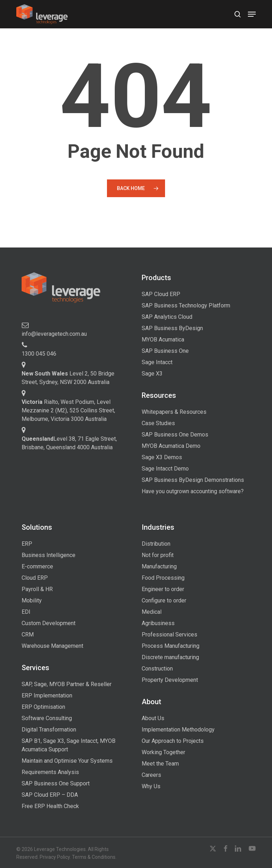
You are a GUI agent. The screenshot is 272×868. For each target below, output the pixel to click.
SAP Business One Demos (175, 435)
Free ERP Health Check (50, 806)
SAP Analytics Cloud (167, 317)
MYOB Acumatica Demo (171, 446)
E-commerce (37, 566)
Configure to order (164, 600)
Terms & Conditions (94, 857)
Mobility (32, 600)
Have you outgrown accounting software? (193, 491)
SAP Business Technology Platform (186, 305)
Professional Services (169, 635)
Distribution (156, 544)
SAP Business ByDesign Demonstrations (193, 480)
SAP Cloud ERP (161, 294)
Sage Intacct (157, 362)
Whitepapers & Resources (174, 412)
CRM (28, 635)
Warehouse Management (52, 646)
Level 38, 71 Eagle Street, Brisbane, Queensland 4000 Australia (69, 443)
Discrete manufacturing (170, 657)
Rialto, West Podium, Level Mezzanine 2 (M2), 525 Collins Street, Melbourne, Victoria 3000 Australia (68, 410)
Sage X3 (152, 374)
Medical (152, 612)
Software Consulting (47, 718)
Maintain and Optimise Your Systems (67, 761)
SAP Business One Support (56, 783)
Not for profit (158, 555)
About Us (153, 718)
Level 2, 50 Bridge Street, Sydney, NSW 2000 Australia (68, 378)
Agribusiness (158, 623)
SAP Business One (165, 351)
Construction (157, 669)
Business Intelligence (49, 555)
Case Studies (158, 423)
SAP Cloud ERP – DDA (50, 795)
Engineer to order (163, 589)
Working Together (163, 752)
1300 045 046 (39, 354)
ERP (27, 544)
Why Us (151, 786)
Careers (151, 775)
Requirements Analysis (50, 772)
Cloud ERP (35, 578)
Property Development (170, 680)
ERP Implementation (47, 695)
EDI (26, 612)
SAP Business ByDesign (172, 328)
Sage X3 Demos (162, 457)
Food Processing (163, 578)
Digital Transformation (49, 730)
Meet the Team (160, 764)
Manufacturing (159, 566)
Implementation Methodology (178, 730)
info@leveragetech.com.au (54, 334)
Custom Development (49, 623)
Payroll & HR (37, 589)
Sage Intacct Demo (165, 469)
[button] (252, 14)
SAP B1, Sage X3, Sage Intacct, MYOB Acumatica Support (69, 745)
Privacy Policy (55, 857)
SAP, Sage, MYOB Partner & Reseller (67, 684)
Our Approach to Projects (173, 741)
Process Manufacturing (171, 646)
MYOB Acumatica (163, 340)
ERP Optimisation (43, 707)
